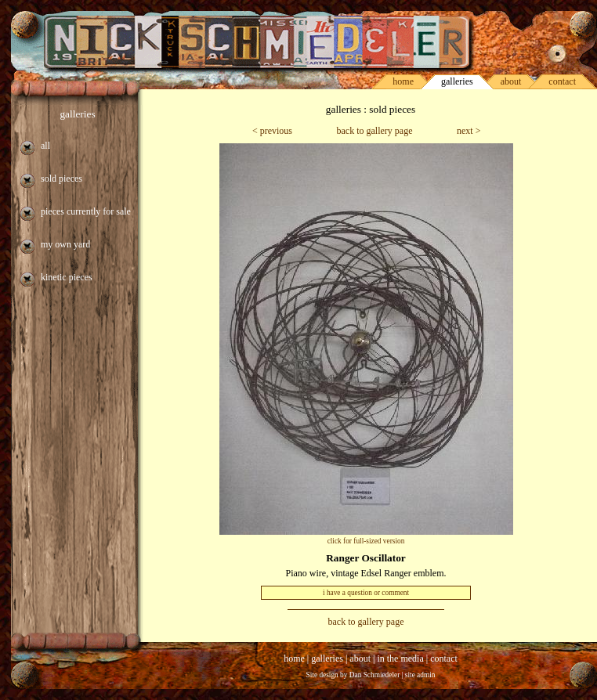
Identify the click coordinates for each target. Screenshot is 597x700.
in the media (400, 659)
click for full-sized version (366, 541)
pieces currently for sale (86, 211)
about (511, 81)
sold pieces (62, 179)
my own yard (65, 244)
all (45, 146)
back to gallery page (375, 131)
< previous (272, 131)
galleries (77, 114)
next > (469, 131)
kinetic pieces (67, 277)
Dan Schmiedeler (375, 675)
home (403, 81)
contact (562, 81)
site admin (420, 675)
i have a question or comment (366, 593)
